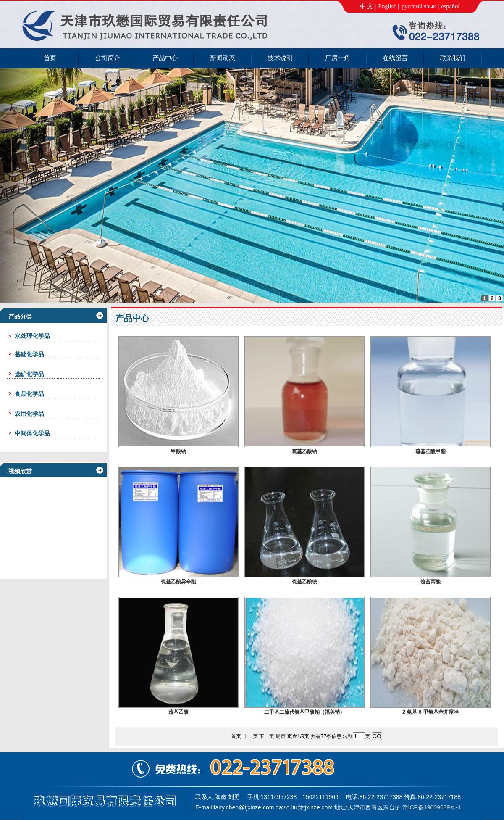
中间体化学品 (32, 433)
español (450, 6)
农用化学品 (29, 414)
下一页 (267, 736)
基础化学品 (29, 354)
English (387, 6)
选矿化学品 (29, 374)
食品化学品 (29, 394)
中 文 (367, 6)
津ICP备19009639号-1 (432, 807)
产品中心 (132, 318)
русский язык (419, 6)
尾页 (281, 736)
